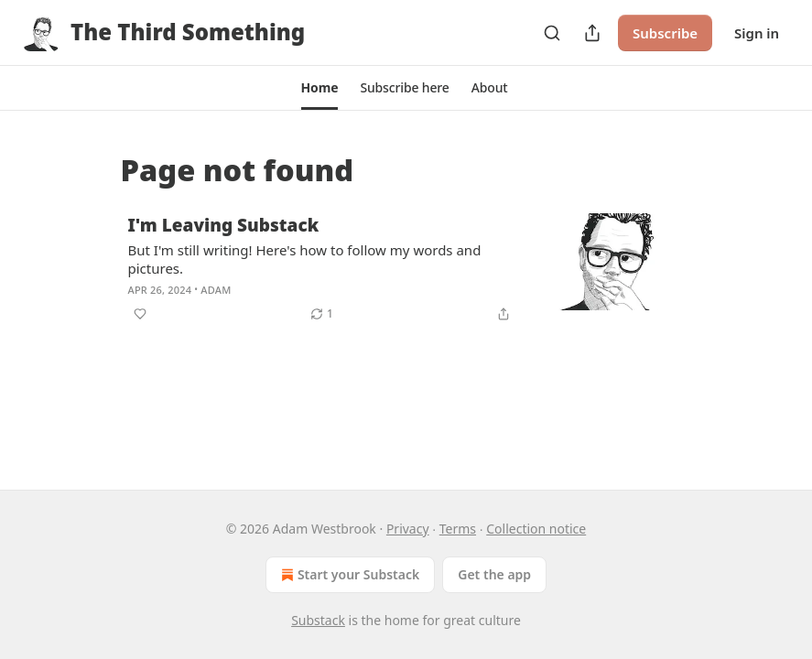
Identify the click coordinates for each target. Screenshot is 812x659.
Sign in (757, 33)
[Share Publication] (592, 33)
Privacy (408, 529)
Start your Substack (348, 575)
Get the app (494, 574)
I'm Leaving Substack (224, 225)
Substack (318, 620)
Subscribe (665, 33)
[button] (320, 88)
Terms (458, 529)
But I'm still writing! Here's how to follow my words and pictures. (305, 259)
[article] (406, 269)
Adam (216, 290)
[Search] (552, 33)
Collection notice (536, 529)
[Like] (140, 314)
